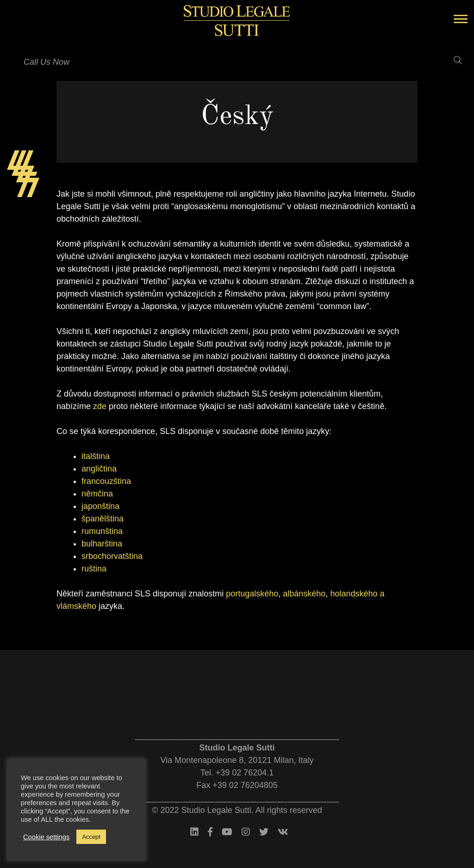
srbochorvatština (112, 556)
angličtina (99, 469)
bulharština (102, 544)
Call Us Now (47, 62)
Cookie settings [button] (46, 837)
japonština (100, 506)
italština (96, 456)
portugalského (252, 594)
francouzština (106, 481)
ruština (94, 569)
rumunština (102, 531)
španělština (103, 519)
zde (100, 406)
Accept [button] (91, 837)
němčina (97, 494)
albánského (304, 594)
